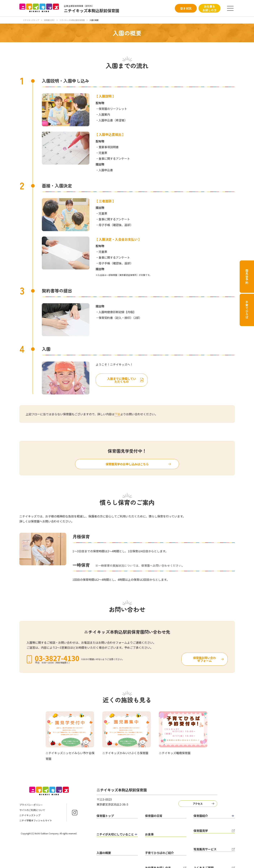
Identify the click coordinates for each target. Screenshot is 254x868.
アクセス (196, 804)
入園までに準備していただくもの (142, 379)
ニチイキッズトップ (31, 20)
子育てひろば (247, 310)
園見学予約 (247, 277)
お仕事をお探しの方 (209, 8)
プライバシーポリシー (31, 805)
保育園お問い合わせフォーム (185, 660)
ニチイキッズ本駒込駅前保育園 (72, 20)
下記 (117, 414)
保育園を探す (50, 20)
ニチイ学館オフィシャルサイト (36, 821)
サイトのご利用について (32, 811)
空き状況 (186, 8)
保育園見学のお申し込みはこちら (127, 465)
